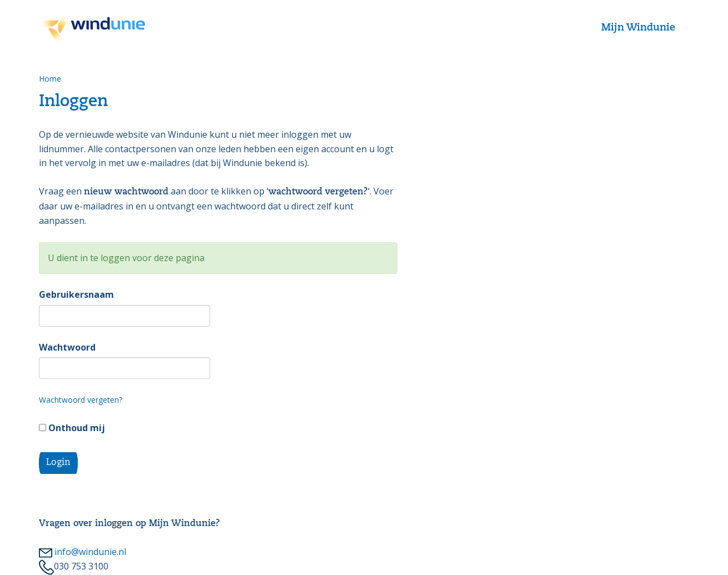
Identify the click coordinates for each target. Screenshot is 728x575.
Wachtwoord (67, 347)
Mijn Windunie (638, 28)
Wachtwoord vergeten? (81, 400)
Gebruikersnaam (76, 294)
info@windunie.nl (83, 552)
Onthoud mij (72, 428)
